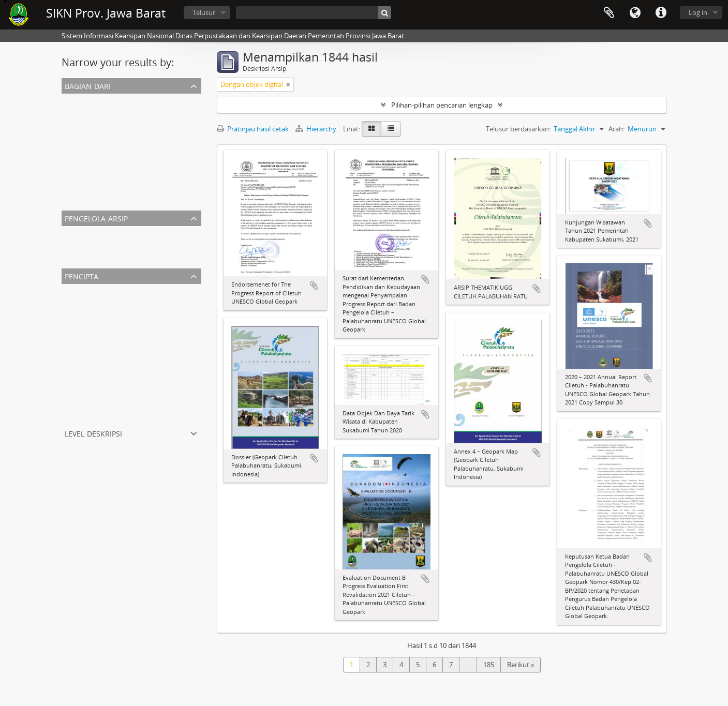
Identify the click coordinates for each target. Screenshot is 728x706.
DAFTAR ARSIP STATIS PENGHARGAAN (122, 137)
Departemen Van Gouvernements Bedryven (131, 402)
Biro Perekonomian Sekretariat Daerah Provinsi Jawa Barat (153, 377)
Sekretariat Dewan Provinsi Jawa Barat (122, 303)
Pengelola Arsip (96, 217)
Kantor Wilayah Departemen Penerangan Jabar (135, 315)
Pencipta (81, 275)
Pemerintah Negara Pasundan (110, 352)
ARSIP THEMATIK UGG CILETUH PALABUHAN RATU (141, 149)
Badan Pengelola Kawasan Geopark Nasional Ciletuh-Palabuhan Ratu (169, 389)
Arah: (616, 129)
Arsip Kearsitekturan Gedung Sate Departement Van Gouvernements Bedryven (185, 199)
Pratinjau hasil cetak (253, 129)
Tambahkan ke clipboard (314, 286)
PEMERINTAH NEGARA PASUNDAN (117, 162)
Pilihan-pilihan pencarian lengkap (442, 105)
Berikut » (521, 665)
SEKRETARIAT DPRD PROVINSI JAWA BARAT (129, 112)
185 (489, 665)
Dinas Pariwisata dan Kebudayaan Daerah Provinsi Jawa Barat (158, 340)
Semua (74, 100)
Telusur (204, 12)
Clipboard (609, 13)
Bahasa (635, 13)
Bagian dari (88, 85)
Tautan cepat (661, 13)
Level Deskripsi (93, 433)
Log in (698, 12)
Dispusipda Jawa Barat (98, 245)
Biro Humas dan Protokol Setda (112, 365)
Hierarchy (317, 129)
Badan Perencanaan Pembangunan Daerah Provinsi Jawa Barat (160, 414)
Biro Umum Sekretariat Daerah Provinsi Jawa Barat (141, 327)
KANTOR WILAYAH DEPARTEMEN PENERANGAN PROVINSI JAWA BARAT (173, 125)
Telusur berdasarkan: (518, 129)
